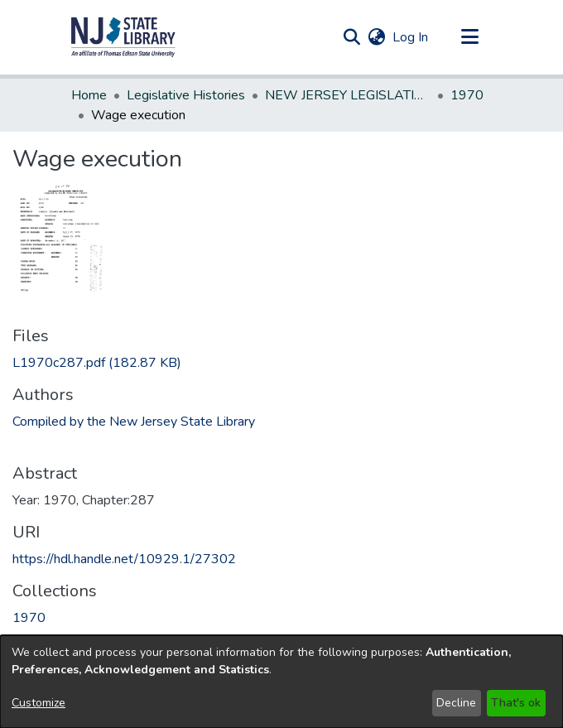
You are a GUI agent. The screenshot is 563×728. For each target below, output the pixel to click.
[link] (97, 363)
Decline (456, 703)
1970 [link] (467, 95)
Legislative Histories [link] (186, 95)
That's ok (516, 703)
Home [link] (89, 95)
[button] (123, 37)
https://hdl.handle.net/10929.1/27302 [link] (124, 559)
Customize (38, 703)
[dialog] (281, 682)
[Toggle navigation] (469, 37)
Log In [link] (411, 37)
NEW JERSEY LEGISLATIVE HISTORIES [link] (348, 95)
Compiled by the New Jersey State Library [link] (134, 422)
